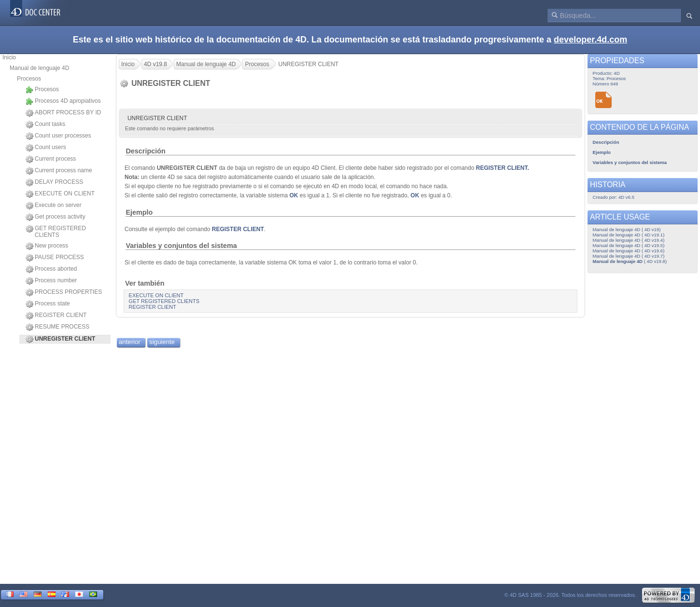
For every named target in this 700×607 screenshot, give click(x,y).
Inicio (9, 57)
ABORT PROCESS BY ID (63, 113)
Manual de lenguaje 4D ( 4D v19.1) (629, 235)
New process (47, 246)
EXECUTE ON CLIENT (60, 194)
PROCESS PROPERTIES (64, 292)
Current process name (59, 171)
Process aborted (51, 269)
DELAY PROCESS (54, 182)
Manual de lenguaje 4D (39, 68)
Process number (51, 281)
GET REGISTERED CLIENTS (56, 232)
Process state (48, 304)
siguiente (162, 342)
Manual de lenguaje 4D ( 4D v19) (627, 229)
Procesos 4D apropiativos (63, 101)
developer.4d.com (590, 40)
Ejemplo (139, 212)
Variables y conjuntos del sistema (181, 246)
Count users (46, 148)
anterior (130, 342)
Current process (51, 159)
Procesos (29, 79)
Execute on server (54, 206)
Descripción (145, 151)
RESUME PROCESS (57, 327)
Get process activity (56, 217)
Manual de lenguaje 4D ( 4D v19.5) (629, 245)
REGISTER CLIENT (56, 316)
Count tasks (45, 124)
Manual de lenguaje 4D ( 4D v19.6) (629, 251)
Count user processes (58, 136)
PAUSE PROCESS (55, 258)
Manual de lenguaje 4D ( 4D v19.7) (629, 256)
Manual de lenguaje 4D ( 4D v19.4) (629, 240)
